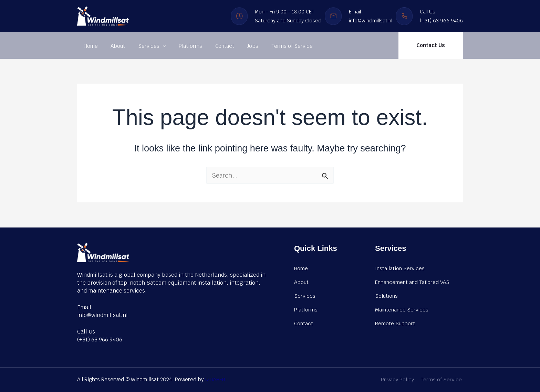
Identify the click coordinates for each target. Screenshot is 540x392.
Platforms (181, 46)
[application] (156, 46)
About (114, 46)
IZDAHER (215, 379)
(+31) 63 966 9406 (100, 340)
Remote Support (395, 323)
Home (89, 46)
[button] (431, 45)
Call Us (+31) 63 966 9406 (441, 16)
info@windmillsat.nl (102, 315)
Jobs (238, 46)
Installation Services (400, 268)
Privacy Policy (400, 379)
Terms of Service (275, 46)
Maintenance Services (402, 309)
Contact (213, 46)
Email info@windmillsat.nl (371, 16)
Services (146, 46)
